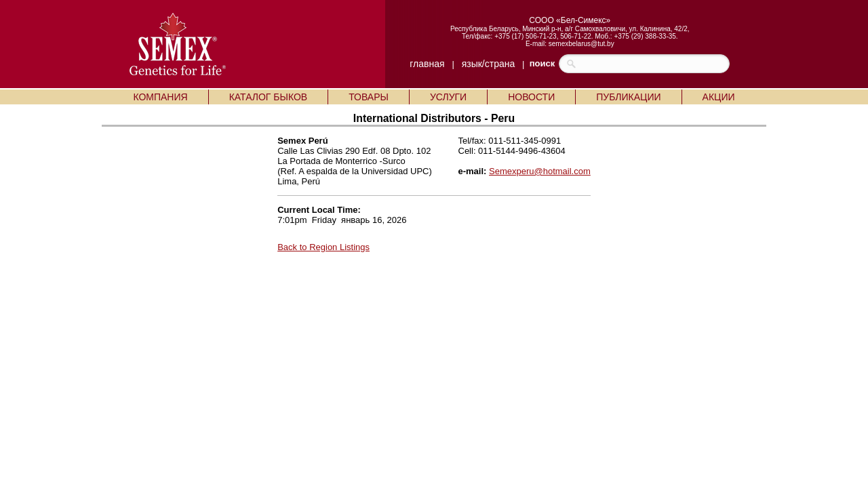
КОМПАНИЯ (160, 97)
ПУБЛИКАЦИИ (628, 97)
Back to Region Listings (323, 247)
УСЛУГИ (448, 97)
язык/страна (489, 64)
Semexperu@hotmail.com (540, 171)
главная (427, 64)
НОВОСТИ (531, 97)
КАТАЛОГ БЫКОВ (269, 97)
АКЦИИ (719, 97)
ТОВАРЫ (369, 97)
